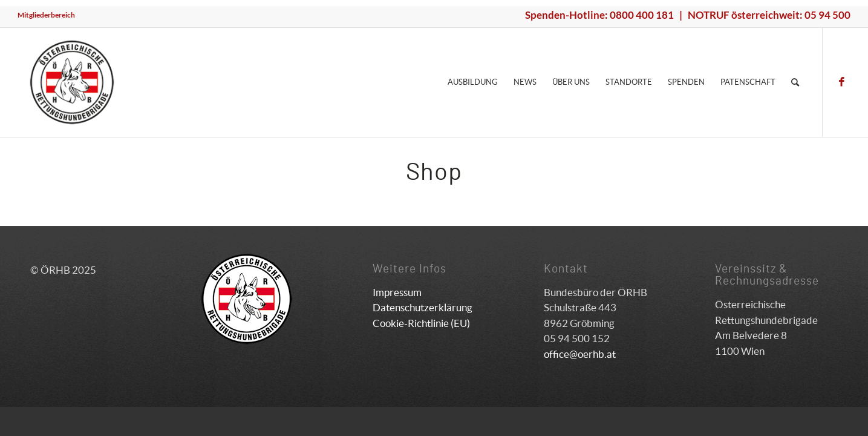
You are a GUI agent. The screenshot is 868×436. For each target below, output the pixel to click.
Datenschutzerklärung (423, 307)
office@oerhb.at (580, 354)
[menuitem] (46, 15)
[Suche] (795, 82)
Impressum (397, 292)
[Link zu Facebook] (841, 82)
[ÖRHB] (72, 82)
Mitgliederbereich (46, 15)
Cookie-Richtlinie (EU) (421, 323)
